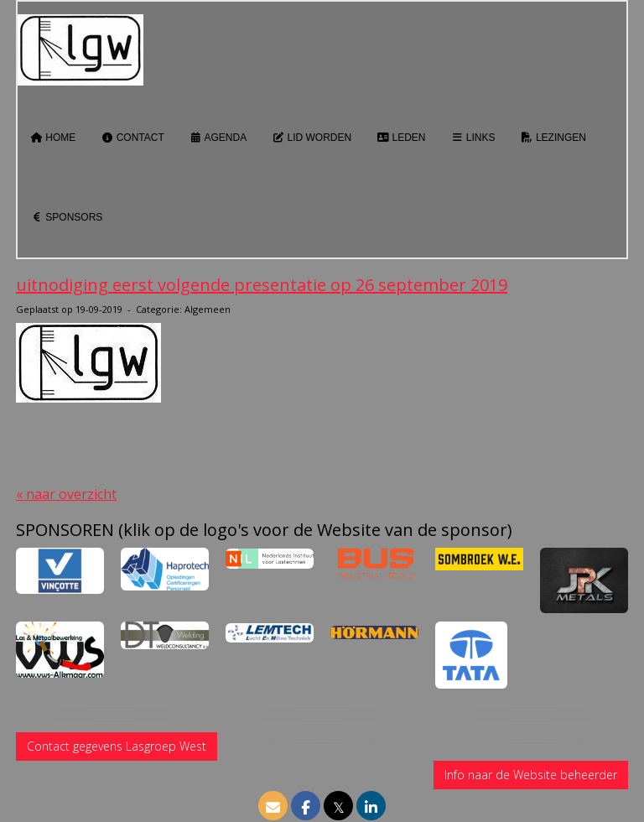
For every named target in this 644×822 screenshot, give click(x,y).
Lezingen (553, 138)
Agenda (218, 138)
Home (53, 138)
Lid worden (312, 138)
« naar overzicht (66, 494)
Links (473, 138)
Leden (401, 138)
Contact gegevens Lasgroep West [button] (117, 746)
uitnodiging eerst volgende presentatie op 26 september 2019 (262, 285)
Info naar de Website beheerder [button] (531, 775)
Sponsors (66, 217)
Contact (132, 138)
